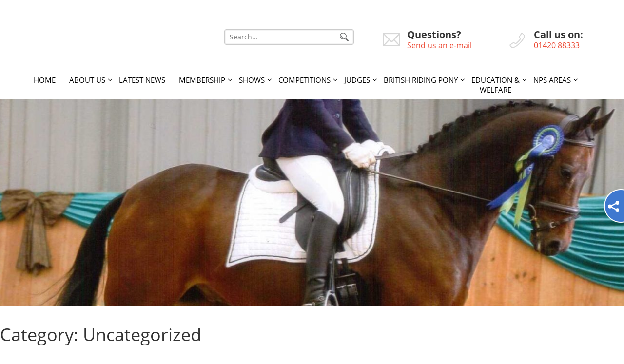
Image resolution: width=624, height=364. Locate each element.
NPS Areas (552, 80)
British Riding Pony (421, 80)
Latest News (142, 80)
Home (45, 80)
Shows (252, 80)
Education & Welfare (496, 85)
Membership (202, 80)
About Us (87, 80)
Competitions (304, 80)
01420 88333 (557, 45)
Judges (357, 80)
